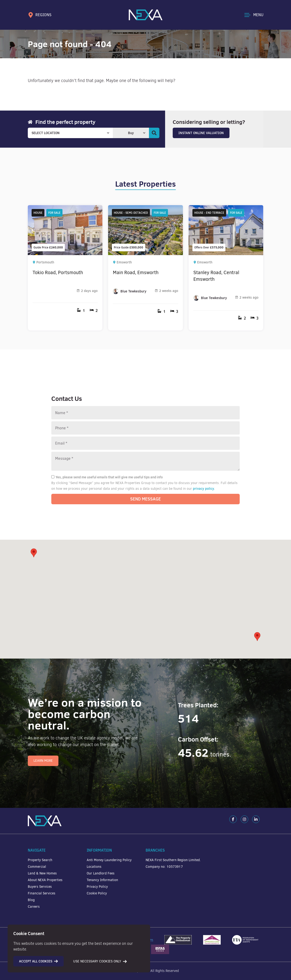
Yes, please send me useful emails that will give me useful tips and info (107, 477)
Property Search (40, 860)
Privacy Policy (97, 887)
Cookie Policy (97, 893)
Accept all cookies (38, 961)
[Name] (146, 413)
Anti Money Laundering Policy (109, 860)
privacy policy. (204, 489)
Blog (31, 900)
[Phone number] (146, 428)
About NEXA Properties (45, 880)
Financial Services (42, 893)
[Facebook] (233, 819)
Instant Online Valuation (201, 133)
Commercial (37, 867)
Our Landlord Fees (101, 873)
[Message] (146, 461)
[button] (257, 637)
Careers (34, 907)
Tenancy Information (102, 880)
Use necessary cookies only (100, 961)
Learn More (43, 761)
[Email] (146, 443)
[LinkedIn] (256, 819)
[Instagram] (244, 819)
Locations (94, 867)
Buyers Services (40, 887)
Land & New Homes (42, 873)
